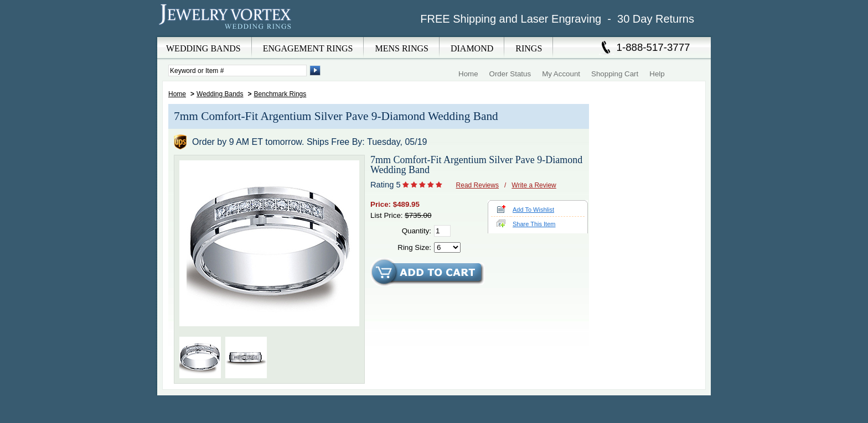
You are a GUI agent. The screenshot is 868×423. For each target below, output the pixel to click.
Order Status (510, 74)
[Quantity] (442, 231)
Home (468, 74)
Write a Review (534, 185)
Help (657, 74)
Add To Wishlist (533, 210)
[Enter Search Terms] (237, 70)
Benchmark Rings (280, 94)
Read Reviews (477, 185)
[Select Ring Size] (447, 247)
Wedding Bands (220, 94)
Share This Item (534, 224)
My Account (561, 74)
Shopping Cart (615, 74)
